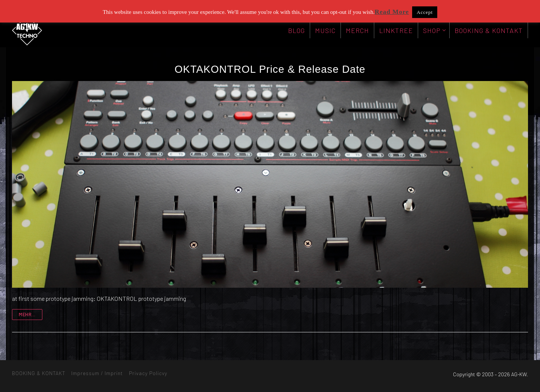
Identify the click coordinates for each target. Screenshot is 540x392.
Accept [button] (425, 12)
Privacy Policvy (148, 373)
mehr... (27, 314)
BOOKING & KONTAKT (39, 373)
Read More (392, 12)
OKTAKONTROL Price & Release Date (270, 69)
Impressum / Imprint (97, 373)
